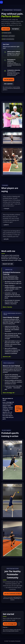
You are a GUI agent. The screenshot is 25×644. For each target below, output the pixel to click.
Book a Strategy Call (19, 409)
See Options (15, 29)
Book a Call (6, 29)
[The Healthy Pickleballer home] (1, 2)
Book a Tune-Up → (8, 307)
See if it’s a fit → (7, 357)
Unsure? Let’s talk (8, 264)
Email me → (6, 627)
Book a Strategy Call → (9, 393)
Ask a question (8, 84)
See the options (9, 79)
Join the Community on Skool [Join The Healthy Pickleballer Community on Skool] (13, 594)
